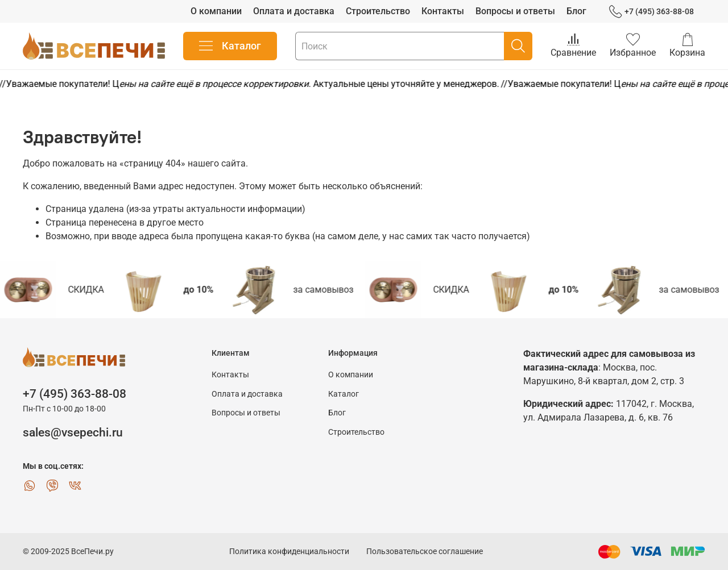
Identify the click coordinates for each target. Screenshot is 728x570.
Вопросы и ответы (515, 11)
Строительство (378, 11)
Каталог (230, 46)
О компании (216, 11)
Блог (576, 11)
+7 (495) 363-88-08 (652, 12)
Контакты (443, 11)
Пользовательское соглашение (425, 552)
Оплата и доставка (294, 11)
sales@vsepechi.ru (73, 432)
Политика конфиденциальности (289, 552)
